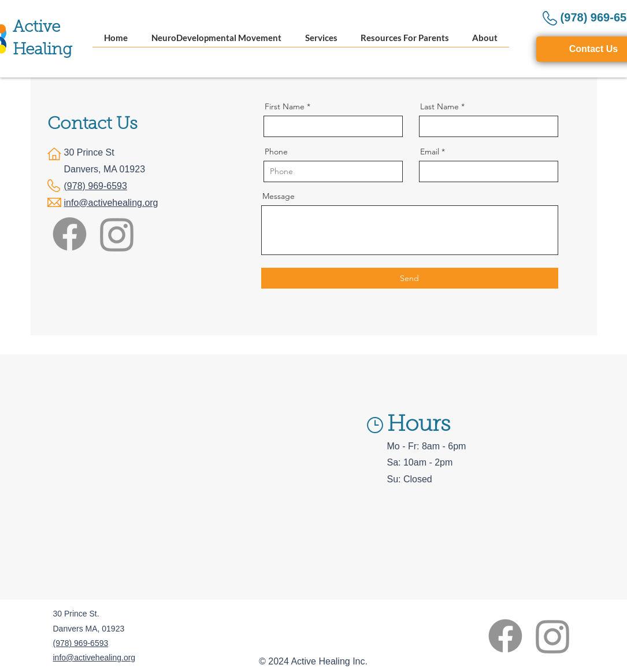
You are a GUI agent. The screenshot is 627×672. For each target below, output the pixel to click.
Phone (276, 152)
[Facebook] (70, 234)
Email (430, 152)
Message (279, 196)
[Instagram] (117, 234)
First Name (285, 106)
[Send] (410, 278)
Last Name (439, 106)
